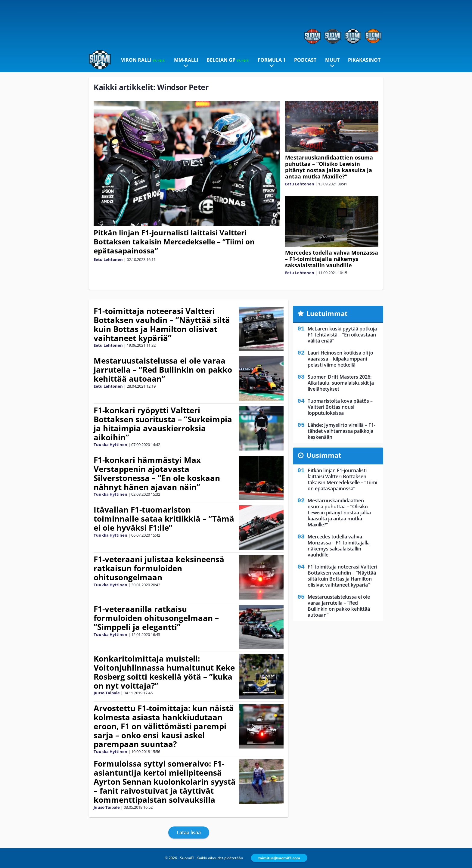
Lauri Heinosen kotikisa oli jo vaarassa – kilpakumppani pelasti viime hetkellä (340, 359)
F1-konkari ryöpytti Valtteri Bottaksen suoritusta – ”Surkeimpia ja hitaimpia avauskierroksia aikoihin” (163, 424)
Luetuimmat (327, 313)
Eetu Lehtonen (108, 259)
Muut (332, 60)
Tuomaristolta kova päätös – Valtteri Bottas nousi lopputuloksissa (340, 407)
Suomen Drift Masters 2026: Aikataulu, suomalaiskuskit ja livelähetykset (341, 383)
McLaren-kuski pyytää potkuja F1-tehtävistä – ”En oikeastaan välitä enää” (342, 335)
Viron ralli (143, 60)
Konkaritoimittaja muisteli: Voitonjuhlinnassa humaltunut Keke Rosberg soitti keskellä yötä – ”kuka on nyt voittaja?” (164, 672)
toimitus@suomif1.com (279, 858)
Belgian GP (228, 60)
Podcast (305, 60)
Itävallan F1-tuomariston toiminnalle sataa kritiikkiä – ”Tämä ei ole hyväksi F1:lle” (164, 519)
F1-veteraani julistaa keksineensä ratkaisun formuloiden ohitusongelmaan (159, 568)
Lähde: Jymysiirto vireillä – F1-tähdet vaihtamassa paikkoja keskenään (342, 431)
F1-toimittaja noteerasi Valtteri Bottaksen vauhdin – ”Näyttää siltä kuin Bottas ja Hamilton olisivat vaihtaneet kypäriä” (162, 324)
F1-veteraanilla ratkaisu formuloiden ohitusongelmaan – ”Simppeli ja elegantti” (156, 618)
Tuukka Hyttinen (110, 445)
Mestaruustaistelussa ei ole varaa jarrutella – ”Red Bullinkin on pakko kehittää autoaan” (163, 370)
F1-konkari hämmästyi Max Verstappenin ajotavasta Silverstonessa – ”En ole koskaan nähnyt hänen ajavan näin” (157, 473)
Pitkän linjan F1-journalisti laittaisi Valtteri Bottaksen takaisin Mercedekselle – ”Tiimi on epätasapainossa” (174, 242)
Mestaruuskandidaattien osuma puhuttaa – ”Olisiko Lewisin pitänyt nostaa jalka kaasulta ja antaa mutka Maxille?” (329, 167)
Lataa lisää (189, 832)
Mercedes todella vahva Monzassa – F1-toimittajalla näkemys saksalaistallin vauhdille (332, 259)
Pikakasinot (364, 60)
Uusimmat (324, 455)
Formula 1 (272, 60)
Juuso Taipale (107, 693)
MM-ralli (186, 60)
